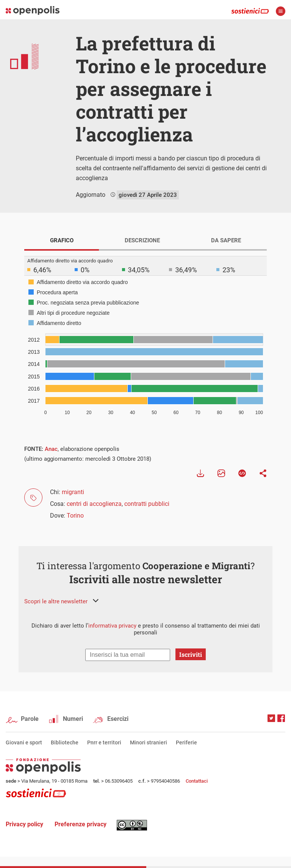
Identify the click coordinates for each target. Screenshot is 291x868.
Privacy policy (24, 824)
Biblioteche (65, 742)
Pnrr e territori (104, 742)
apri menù (281, 11)
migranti (73, 492)
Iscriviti (191, 654)
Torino (75, 516)
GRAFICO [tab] (62, 240)
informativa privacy (112, 626)
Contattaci (197, 781)
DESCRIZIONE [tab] (142, 240)
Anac (51, 449)
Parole (30, 719)
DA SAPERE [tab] (226, 240)
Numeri (73, 719)
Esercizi (118, 719)
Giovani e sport (24, 742)
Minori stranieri (149, 742)
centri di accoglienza (94, 504)
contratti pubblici (147, 504)
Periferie (186, 742)
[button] (61, 601)
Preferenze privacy (81, 824)
